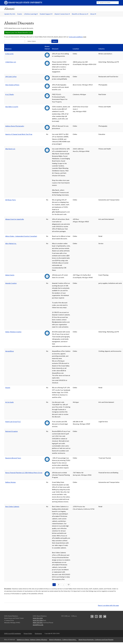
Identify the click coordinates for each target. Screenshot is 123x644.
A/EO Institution (13, 633)
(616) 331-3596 (38, 620)
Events (20, 14)
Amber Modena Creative (13, 332)
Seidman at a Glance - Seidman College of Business (32, 640)
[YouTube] (105, 616)
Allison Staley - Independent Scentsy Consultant (21, 236)
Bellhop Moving (10, 482)
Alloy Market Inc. (11, 244)
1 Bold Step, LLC (11, 62)
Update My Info (10, 14)
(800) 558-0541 (38, 623)
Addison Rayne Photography (15, 126)
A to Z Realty (10, 94)
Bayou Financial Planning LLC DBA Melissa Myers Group (24, 473)
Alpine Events (10, 275)
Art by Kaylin (10, 402)
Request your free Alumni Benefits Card (19, 33)
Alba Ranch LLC (10, 149)
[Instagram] (96, 616)
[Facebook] (92, 616)
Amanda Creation (11, 283)
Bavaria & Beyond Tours (13, 458)
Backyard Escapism (12, 431)
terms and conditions (76, 37)
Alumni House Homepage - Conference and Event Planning (96, 640)
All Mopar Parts (11, 200)
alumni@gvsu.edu (38, 625)
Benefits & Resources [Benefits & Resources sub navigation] (80, 14)
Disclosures (38, 633)
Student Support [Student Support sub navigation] (46, 14)
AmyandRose (10, 351)
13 (69, 585)
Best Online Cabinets (12, 507)
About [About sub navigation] (93, 14)
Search (55, 41)
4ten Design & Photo (12, 85)
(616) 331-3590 (38, 618)
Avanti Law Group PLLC (13, 422)
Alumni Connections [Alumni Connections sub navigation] (62, 14)
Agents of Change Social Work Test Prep (19, 134)
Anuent (8, 388)
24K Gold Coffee (11, 77)
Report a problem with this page (108, 605)
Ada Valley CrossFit (12, 107)
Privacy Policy (28, 633)
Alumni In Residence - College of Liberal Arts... (63, 640)
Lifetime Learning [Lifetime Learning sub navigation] (31, 14)
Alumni (9, 9)
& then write (9, 54)
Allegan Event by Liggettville (15, 219)
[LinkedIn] (101, 616)
